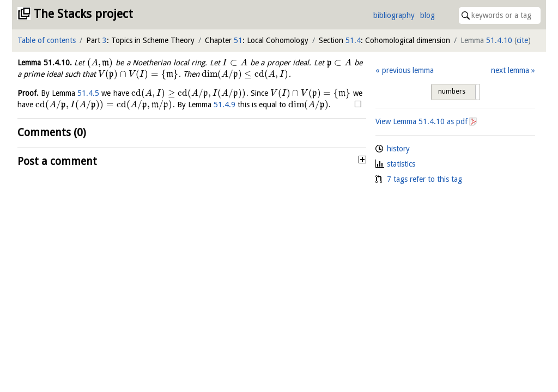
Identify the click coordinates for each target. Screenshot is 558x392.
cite (522, 40)
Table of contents (47, 40)
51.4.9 (225, 105)
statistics (401, 164)
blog (427, 15)
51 (238, 40)
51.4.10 (499, 40)
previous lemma (408, 70)
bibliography (394, 15)
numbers (452, 91)
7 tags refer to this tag (424, 179)
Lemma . (45, 63)
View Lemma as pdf (421, 121)
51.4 (353, 40)
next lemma (510, 70)
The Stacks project (83, 14)
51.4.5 (88, 93)
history (398, 149)
